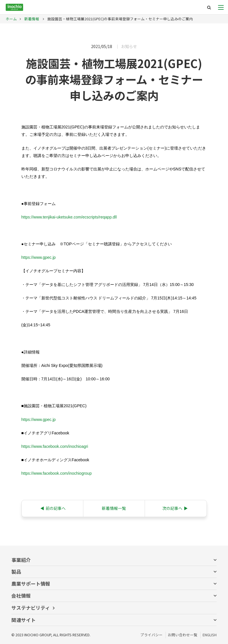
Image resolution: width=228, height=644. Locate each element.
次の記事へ (175, 508)
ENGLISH (210, 635)
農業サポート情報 (31, 584)
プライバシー (152, 635)
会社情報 (21, 596)
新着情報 (31, 19)
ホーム (11, 19)
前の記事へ (53, 508)
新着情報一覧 (114, 508)
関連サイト (24, 620)
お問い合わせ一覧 (183, 635)
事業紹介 (21, 560)
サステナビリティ (31, 608)
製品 (16, 572)
